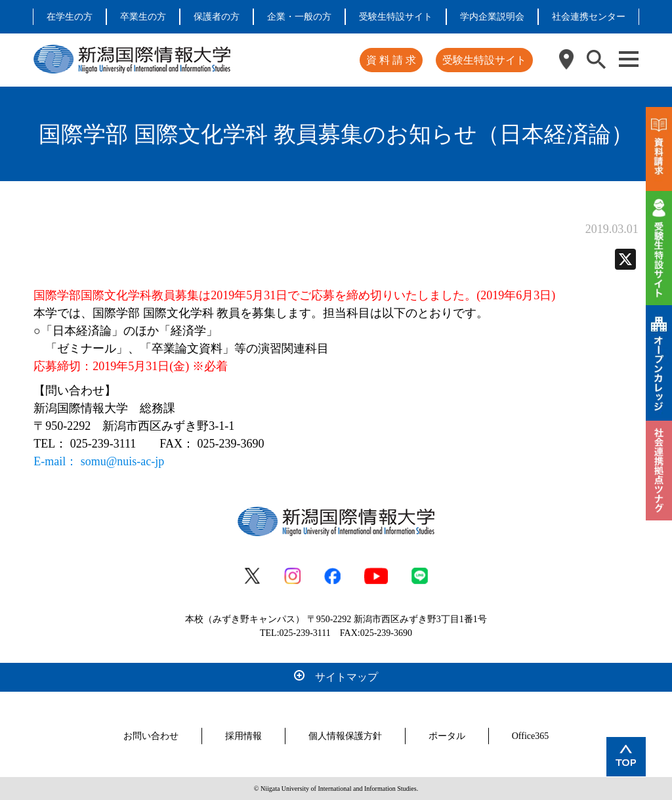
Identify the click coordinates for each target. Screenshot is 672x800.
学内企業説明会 (492, 17)
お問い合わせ (151, 736)
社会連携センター (589, 17)
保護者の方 (217, 17)
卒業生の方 (143, 17)
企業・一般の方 (299, 17)
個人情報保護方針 (345, 736)
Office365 (531, 736)
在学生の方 (70, 17)
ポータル (447, 736)
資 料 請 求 (391, 60)
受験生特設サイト (396, 17)
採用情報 (243, 736)
